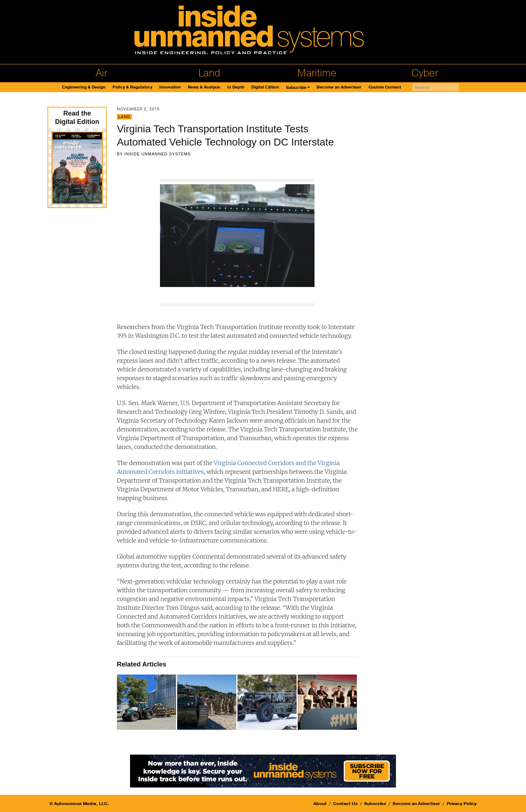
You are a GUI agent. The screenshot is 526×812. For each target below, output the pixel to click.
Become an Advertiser (339, 87)
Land (209, 73)
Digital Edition (265, 87)
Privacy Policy (462, 804)
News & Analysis (204, 87)
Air (102, 73)
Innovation (170, 87)
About (320, 804)
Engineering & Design (84, 87)
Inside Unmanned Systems (157, 154)
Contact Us (345, 804)
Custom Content (385, 87)
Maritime (317, 73)
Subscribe (296, 88)
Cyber (425, 73)
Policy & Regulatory (132, 87)
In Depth (236, 87)
